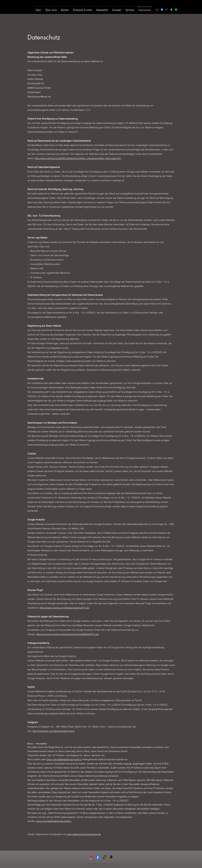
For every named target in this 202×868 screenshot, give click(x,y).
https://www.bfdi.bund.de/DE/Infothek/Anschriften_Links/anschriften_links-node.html (78, 158)
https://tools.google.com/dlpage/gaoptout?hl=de (64, 608)
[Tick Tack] (167, 10)
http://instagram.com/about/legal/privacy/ (54, 731)
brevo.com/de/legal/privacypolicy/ (64, 759)
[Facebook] (162, 10)
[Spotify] (176, 10)
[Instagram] (157, 10)
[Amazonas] (111, 857)
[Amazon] (171, 10)
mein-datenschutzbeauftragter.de (84, 834)
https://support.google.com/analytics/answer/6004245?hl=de (67, 634)
